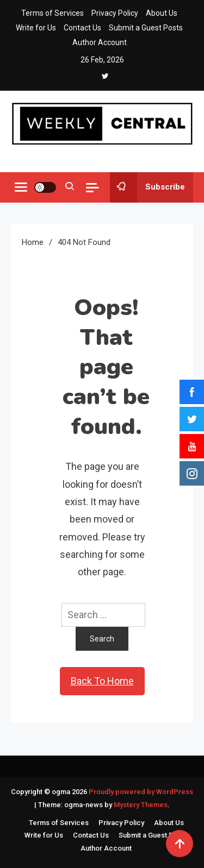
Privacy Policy (115, 13)
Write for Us (36, 28)
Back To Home (102, 681)
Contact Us (82, 28)
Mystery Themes (141, 805)
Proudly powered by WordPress (141, 792)
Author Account (100, 42)
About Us (162, 13)
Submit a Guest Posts (146, 28)
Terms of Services (52, 13)
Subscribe (147, 187)
